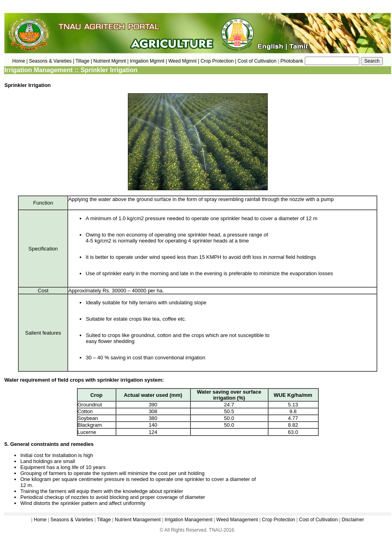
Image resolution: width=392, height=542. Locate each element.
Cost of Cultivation (258, 61)
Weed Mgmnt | (184, 61)
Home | (20, 61)
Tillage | (84, 61)
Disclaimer (353, 520)
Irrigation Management (188, 520)
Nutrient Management (137, 520)
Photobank (292, 61)
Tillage (104, 520)
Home (40, 520)
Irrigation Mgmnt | (148, 61)
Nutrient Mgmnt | (111, 61)
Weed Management (237, 520)
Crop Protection (278, 520)
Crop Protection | (218, 61)
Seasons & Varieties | (52, 61)
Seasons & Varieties (72, 520)
